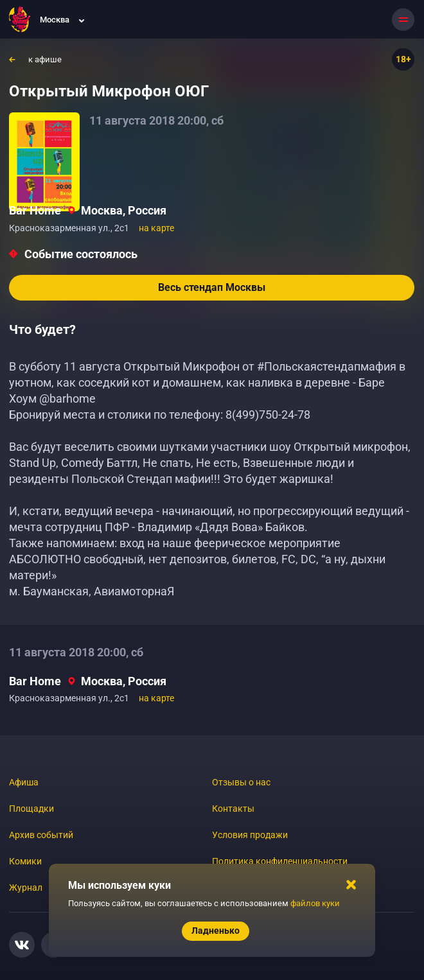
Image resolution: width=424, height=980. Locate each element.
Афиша (24, 782)
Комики (25, 861)
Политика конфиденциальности (280, 861)
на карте (156, 228)
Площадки (31, 809)
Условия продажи (250, 835)
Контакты (233, 809)
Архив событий (41, 835)
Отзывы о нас (241, 782)
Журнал (26, 888)
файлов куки (315, 903)
